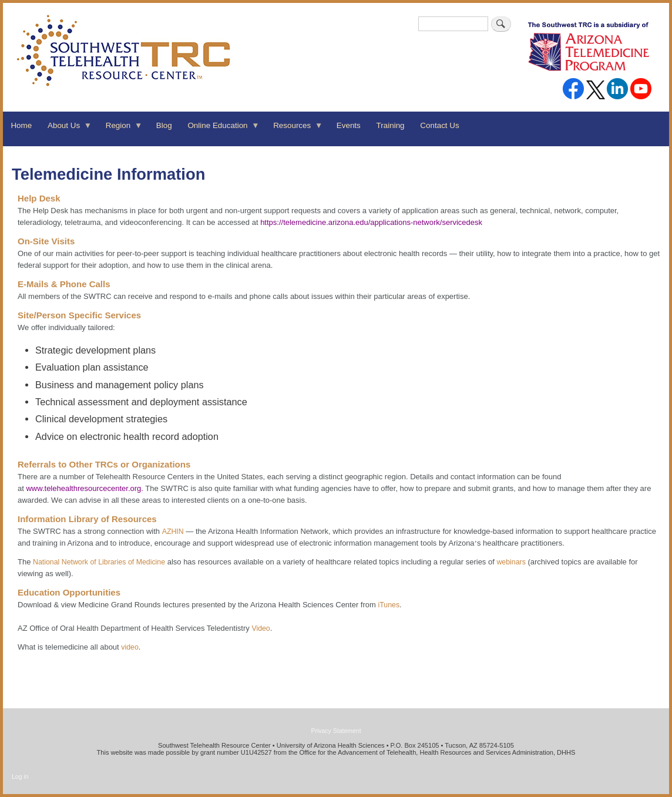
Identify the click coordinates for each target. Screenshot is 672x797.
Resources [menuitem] (294, 129)
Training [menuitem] (391, 125)
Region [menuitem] (120, 129)
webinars (511, 562)
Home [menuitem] (21, 125)
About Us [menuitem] (66, 129)
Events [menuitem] (349, 125)
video (130, 647)
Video (261, 628)
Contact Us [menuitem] (439, 125)
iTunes (389, 605)
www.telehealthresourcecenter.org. (84, 488)
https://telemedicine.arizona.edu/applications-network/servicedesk (371, 222)
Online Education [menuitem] (220, 129)
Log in (20, 776)
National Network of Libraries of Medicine (99, 562)
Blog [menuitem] (164, 125)
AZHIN (173, 532)
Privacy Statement (336, 731)
